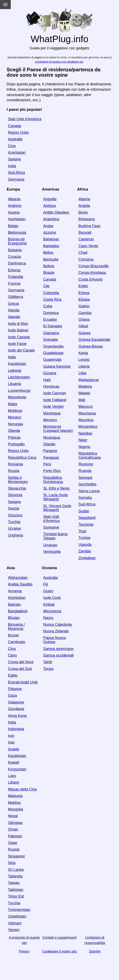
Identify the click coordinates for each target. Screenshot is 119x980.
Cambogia (16, 642)
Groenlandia (53, 346)
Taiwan (14, 883)
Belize (48, 253)
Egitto (83, 286)
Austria (14, 212)
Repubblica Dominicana (53, 480)
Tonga (48, 669)
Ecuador (50, 320)
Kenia (83, 353)
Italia (12, 357)
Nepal (13, 816)
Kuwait (13, 762)
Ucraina (14, 528)
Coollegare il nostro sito (59, 951)
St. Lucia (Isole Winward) (55, 497)
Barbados (51, 246)
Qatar (13, 843)
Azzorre (50, 232)
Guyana (50, 373)
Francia (14, 284)
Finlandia (15, 277)
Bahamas (51, 239)
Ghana (84, 320)
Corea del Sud (20, 669)
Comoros (86, 259)
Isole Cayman (55, 393)
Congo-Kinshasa (92, 273)
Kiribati (49, 604)
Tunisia (84, 538)
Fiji (46, 584)
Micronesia (52, 611)
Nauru (48, 618)
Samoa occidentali (58, 655)
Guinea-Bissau (91, 346)
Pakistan (15, 836)
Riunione (86, 464)
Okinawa (15, 823)
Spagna (14, 159)
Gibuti (83, 326)
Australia (15, 139)
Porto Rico (52, 471)
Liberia (84, 366)
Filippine (15, 689)
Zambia (85, 551)
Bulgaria (15, 250)
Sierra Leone (89, 491)
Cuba (48, 306)
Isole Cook (52, 598)
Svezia (13, 508)
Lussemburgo (19, 391)
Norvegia (15, 424)
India (12, 166)
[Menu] (5, 5)
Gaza (12, 695)
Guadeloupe (53, 353)
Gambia (85, 313)
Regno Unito (18, 132)
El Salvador (53, 326)
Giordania (16, 709)
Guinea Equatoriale (94, 340)
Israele (13, 749)
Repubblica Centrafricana (90, 455)
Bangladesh (18, 611)
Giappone (16, 702)
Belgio (13, 226)
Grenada (50, 340)
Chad (83, 253)
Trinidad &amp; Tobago (56, 536)
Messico (50, 420)
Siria (12, 863)
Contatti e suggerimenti (60, 938)
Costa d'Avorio (90, 279)
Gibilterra (15, 297)
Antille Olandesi (56, 212)
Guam (48, 591)
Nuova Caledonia (57, 625)
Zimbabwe (87, 558)
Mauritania (87, 413)
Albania (14, 199)
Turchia (14, 522)
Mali (82, 400)
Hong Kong (17, 716)
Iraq (11, 742)
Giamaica (51, 333)
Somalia (85, 498)
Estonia (14, 270)
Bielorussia (17, 232)
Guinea (84, 333)
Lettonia (15, 371)
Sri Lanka (16, 870)
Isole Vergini (53, 407)
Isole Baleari (18, 330)
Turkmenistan (19, 910)
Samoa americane (58, 649)
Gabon (84, 306)
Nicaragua (52, 438)
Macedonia (17, 397)
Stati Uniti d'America (25, 119)
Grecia (13, 304)
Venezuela (52, 552)
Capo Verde (88, 246)
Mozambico (88, 427)
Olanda (14, 431)
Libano (13, 782)
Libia (82, 373)
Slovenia (15, 495)
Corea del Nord (21, 662)
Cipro (12, 655)
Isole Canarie (19, 337)
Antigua (49, 206)
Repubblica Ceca (22, 458)
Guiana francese (57, 366)
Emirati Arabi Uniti (23, 682)
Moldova (15, 411)
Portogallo (16, 444)
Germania (16, 179)
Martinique (52, 413)
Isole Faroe (17, 344)
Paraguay (51, 458)
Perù (47, 464)
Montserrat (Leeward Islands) (58, 429)
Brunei (13, 635)
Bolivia (49, 266)
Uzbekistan (17, 916)
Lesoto (84, 360)
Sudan (84, 511)
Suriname (51, 527)
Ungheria (15, 535)
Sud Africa (16, 173)
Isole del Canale (21, 350)
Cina (12, 146)
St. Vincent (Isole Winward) (57, 508)
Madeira (85, 386)
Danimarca (17, 263)
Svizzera (15, 515)
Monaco (15, 417)
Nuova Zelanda (56, 631)
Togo (82, 531)
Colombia (51, 293)
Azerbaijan (17, 153)
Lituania (14, 384)
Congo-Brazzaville (93, 266)
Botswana (87, 219)
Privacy (24, 951)
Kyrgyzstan (17, 769)
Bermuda (51, 259)
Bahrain (14, 604)
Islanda (14, 317)
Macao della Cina (22, 789)
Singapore (16, 856)
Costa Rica (52, 299)
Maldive (14, 803)
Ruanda (85, 471)
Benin (83, 212)
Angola (84, 206)
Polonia (14, 438)
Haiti (47, 380)
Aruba (48, 226)
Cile (46, 286)
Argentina (51, 219)
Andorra (15, 206)
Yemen (14, 930)
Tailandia (15, 876)
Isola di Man (18, 324)
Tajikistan (16, 890)
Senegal (85, 478)
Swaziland (87, 518)
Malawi (84, 393)
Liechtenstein (19, 377)
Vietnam (15, 923)
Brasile (49, 273)
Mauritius (86, 420)
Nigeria (84, 447)
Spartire (95, 951)
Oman (13, 829)
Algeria (84, 199)
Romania (15, 464)
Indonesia (16, 729)
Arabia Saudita (20, 584)
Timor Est (16, 896)
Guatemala (52, 360)
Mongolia (15, 809)
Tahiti (47, 662)
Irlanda (14, 310)
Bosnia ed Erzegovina (17, 241)
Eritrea (84, 293)
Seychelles (87, 484)
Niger (83, 440)
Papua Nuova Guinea (54, 640)
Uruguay (50, 545)
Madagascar (89, 380)
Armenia (15, 591)
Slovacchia (17, 488)
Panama (50, 451)
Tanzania (86, 525)
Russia (14, 471)
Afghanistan (18, 578)
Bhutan (14, 618)
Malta (12, 404)
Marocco (86, 407)
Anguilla (50, 199)
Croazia (14, 257)
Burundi (85, 232)
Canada (14, 126)
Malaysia (15, 796)
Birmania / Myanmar (16, 627)
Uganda (85, 545)
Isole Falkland (55, 400)
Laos (12, 776)
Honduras (51, 386)
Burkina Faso (89, 226)
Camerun (86, 239)
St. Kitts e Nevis (56, 488)
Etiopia (84, 299)
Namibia (85, 433)
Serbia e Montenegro (18, 480)
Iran (11, 736)
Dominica (51, 313)
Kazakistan (17, 364)
